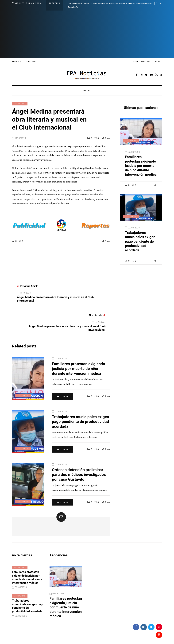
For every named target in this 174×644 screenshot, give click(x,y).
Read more (62, 400)
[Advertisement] (87, 34)
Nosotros (17, 62)
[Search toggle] (161, 75)
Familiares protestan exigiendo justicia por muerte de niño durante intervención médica (141, 169)
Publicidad (31, 62)
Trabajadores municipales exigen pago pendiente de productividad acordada (140, 244)
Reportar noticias (141, 62)
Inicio (157, 62)
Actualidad (20, 104)
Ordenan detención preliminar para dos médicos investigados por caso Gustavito (79, 478)
